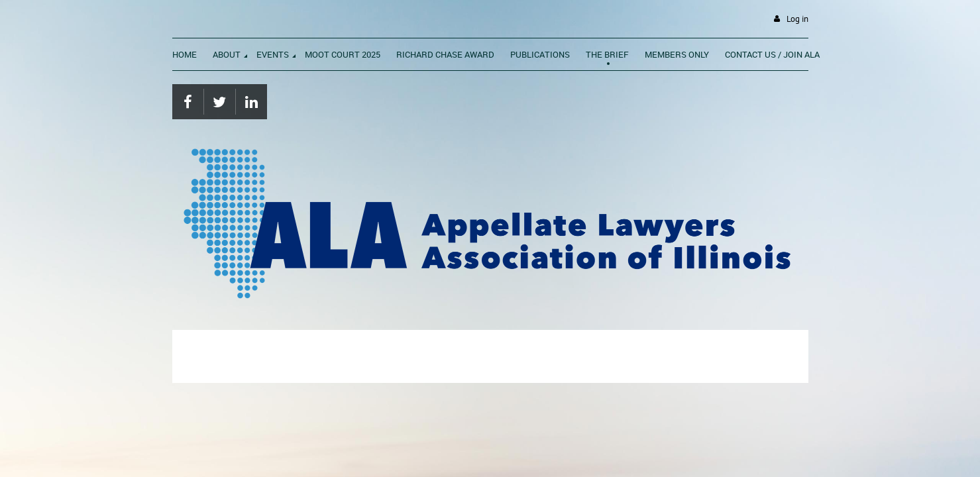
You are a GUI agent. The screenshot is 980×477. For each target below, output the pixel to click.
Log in (797, 19)
